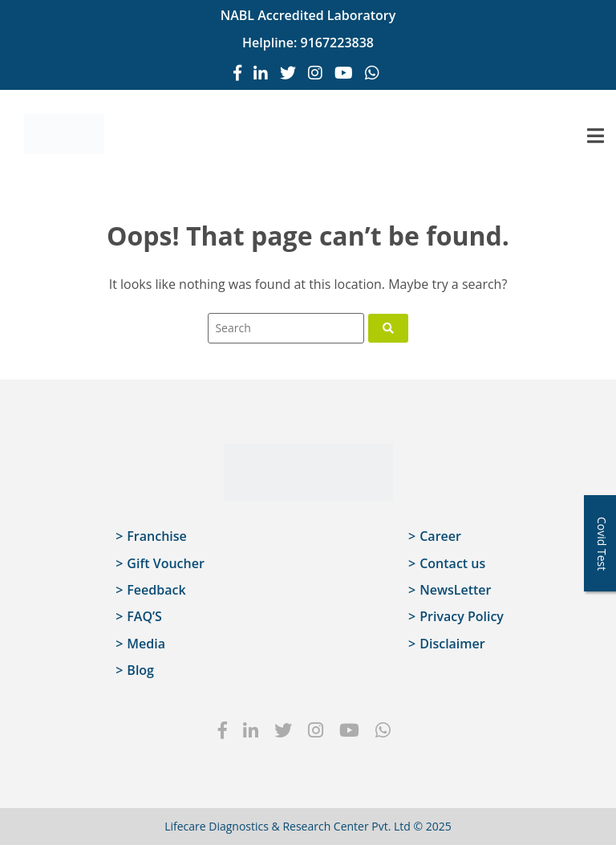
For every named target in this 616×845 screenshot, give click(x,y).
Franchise (156, 536)
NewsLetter (455, 590)
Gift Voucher (165, 563)
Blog (140, 670)
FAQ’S (144, 616)
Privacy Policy (462, 616)
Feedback (156, 590)
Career (440, 536)
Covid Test (602, 544)
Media (146, 644)
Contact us (452, 563)
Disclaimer (452, 644)
